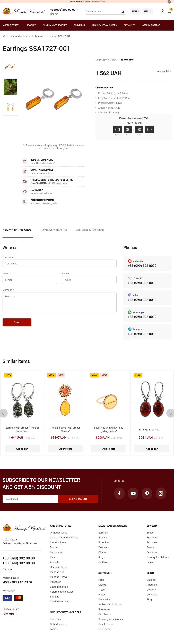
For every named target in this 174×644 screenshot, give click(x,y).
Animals (55, 562)
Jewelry (31, 25)
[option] (10, 67)
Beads (150, 532)
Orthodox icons (59, 532)
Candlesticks (106, 624)
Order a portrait (151, 25)
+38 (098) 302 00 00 (19, 558)
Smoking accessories (111, 619)
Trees (102, 590)
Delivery (151, 590)
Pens (101, 580)
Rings (102, 557)
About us (152, 585)
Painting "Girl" (58, 572)
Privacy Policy (11, 609)
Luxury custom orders (104, 25)
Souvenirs (79, 25)
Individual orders (59, 601)
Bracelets (104, 537)
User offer (8, 614)
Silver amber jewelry (55, 25)
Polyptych (55, 582)
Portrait (54, 547)
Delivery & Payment (90, 230)
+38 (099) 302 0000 (142, 266)
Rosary (151, 547)
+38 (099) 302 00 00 (19, 563)
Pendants (104, 547)
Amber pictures (11, 25)
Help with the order (18, 230)
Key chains (105, 599)
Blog (149, 599)
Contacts (152, 594)
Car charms (105, 614)
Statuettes (104, 609)
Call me (54, 14)
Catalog (151, 580)
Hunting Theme (59, 567)
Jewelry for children (158, 557)
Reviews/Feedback (54, 230)
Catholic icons (58, 542)
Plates (102, 594)
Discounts (129, 25)
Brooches (104, 542)
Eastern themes (59, 587)
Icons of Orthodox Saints (64, 537)
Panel (53, 557)
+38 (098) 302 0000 (142, 283)
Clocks (102, 585)
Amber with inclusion (110, 604)
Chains (102, 552)
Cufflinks (103, 562)
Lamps (54, 629)
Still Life (55, 596)
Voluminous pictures (62, 592)
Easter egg (104, 629)
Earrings (39, 36)
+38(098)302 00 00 (63, 10)
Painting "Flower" (60, 577)
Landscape (56, 552)
